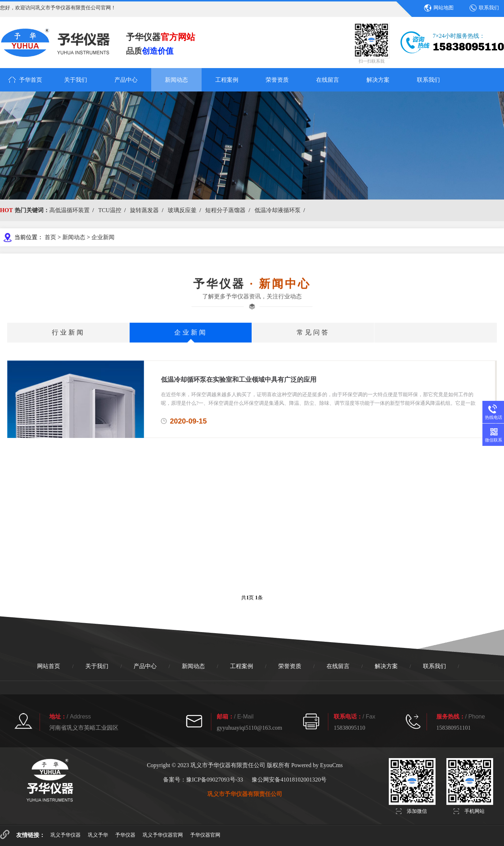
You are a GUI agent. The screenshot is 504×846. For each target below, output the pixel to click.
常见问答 (313, 332)
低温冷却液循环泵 (278, 210)
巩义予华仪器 (66, 835)
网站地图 (444, 8)
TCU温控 (110, 210)
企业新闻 (103, 237)
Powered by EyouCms (316, 765)
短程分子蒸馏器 (225, 210)
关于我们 (76, 80)
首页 (50, 237)
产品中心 (126, 80)
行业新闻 (68, 332)
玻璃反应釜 (182, 210)
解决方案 (378, 80)
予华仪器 (125, 835)
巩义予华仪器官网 (163, 835)
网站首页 (49, 666)
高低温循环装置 (69, 210)
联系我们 (489, 8)
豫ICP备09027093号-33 (215, 780)
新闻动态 (176, 80)
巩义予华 (98, 835)
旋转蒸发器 (144, 210)
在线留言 (328, 80)
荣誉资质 (277, 80)
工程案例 (227, 80)
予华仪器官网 (205, 835)
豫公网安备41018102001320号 (289, 780)
